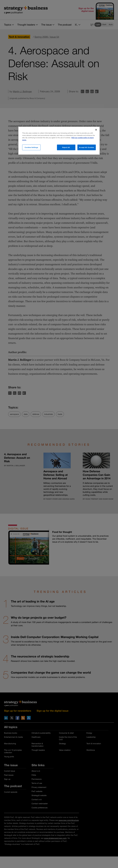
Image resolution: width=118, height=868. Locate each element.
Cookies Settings (31, 147)
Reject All (66, 147)
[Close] (96, 130)
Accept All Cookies (87, 147)
